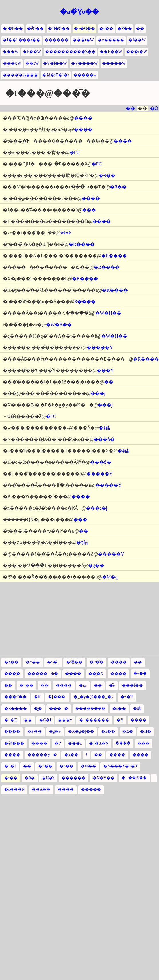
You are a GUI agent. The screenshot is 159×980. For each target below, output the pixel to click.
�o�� (106, 29)
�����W (114, 63)
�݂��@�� (134, 778)
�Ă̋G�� (36, 29)
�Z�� (125, 29)
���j (98, 393)
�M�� (88, 766)
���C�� (16, 697)
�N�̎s (48, 778)
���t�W (83, 40)
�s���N (14, 789)
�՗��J (86, 755)
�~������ (94, 720)
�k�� (71, 755)
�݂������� (90, 709)
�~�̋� (97, 662)
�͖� (8, 685)
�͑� (45, 685)
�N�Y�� (104, 778)
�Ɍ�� (107, 175)
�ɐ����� (111, 40)
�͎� (98, 685)
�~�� (26, 685)
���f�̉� (133, 685)
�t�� (11, 778)
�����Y (100, 347)
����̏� (91, 789)
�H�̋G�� (59, 29)
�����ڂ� (42, 755)
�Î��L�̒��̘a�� (22, 40)
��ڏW (32, 63)
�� (130, 108)
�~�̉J (10, 766)
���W (11, 52)
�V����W (85, 63)
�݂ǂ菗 (104, 428)
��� (89, 210)
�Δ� (128, 731)
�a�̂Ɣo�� (79, 11)
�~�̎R (127, 697)
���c (75, 743)
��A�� (41, 789)
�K (37, 697)
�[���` (57, 697)
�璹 (137, 709)
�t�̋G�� (13, 29)
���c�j (97, 508)
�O (154, 108)
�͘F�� (35, 731)
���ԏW (12, 63)
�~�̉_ (53, 662)
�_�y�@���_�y (94, 697)
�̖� (140, 29)
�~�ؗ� (140, 674)
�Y (120, 720)
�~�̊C (11, 720)
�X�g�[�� (81, 731)
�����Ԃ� (43, 674)
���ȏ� (104, 439)
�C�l (45, 720)
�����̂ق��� (20, 75)
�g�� (96, 565)
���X (96, 674)
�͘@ (83, 685)
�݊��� (123, 743)
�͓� (28, 720)
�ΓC (75, 152)
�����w (85, 75)
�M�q (110, 577)
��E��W (111, 52)
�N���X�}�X (120, 766)
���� (83, 118)
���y (65, 720)
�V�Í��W (55, 63)
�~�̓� (33, 662)
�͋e (112, 685)
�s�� (119, 709)
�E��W (32, 52)
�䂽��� (14, 743)
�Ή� (146, 731)
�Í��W (137, 40)
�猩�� (74, 662)
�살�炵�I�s (56, 75)
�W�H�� (108, 313)
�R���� (82, 244)
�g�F (55, 731)
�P (58, 743)
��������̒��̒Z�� (70, 52)
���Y (105, 370)
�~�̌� (45, 766)
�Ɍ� (30, 778)
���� (59, 709)
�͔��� (64, 685)
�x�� (108, 731)
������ (57, 40)
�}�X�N (99, 743)
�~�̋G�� (85, 29)
